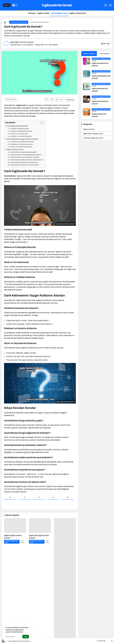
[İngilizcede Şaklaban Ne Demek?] (97, 75)
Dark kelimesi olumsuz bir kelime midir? (25, 164)
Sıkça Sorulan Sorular (15, 149)
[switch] (15, 5)
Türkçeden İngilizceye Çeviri (93, 138)
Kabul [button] (26, 637)
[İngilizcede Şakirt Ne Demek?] (97, 88)
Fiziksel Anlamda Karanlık (20, 128)
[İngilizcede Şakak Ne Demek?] (97, 100)
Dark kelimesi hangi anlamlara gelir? (24, 151)
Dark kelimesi (10, 175)
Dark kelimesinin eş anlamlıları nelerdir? (25, 156)
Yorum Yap (101, 641)
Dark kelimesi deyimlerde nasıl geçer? (24, 162)
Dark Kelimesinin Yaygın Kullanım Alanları (23, 138)
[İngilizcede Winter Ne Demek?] (97, 62)
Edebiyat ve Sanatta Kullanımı (22, 143)
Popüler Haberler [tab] (89, 54)
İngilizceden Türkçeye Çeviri (93, 134)
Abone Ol (7, 5)
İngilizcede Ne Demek (57, 5)
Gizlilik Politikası (10, 637)
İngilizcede (21, 104)
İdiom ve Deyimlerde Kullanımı (22, 146)
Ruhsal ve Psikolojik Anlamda (21, 130)
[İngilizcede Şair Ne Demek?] (97, 113)
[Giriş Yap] (110, 5)
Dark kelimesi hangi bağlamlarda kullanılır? (26, 154)
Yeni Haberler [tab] (105, 54)
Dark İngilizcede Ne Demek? (18, 125)
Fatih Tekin (14, 42)
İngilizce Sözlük (89, 129)
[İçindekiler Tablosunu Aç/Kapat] (41, 122)
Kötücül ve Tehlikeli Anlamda (21, 135)
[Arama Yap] (106, 5)
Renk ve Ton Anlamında (19, 133)
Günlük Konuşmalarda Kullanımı (22, 141)
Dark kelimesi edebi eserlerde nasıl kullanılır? (27, 159)
